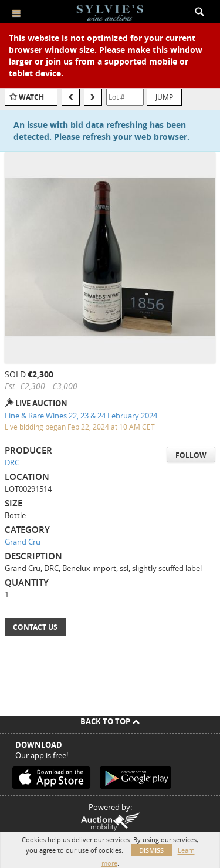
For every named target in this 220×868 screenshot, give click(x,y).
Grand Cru (23, 542)
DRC (12, 462)
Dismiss (151, 850)
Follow (191, 455)
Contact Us (35, 627)
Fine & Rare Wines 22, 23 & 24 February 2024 (81, 416)
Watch (31, 97)
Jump (164, 97)
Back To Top (110, 721)
